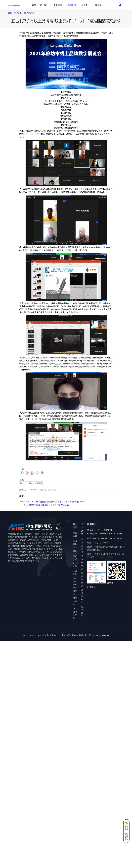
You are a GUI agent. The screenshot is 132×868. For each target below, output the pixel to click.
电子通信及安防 (75, 614)
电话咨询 (126, 837)
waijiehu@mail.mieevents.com (108, 538)
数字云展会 (29, 13)
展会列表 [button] (59, 5)
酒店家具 (75, 542)
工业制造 (75, 572)
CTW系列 (75, 550)
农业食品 (75, 565)
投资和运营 (82, 613)
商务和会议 (82, 596)
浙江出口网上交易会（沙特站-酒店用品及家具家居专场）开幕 (56, 502)
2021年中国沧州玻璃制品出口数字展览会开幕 (48, 505)
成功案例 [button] (73, 5)
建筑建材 (75, 535)
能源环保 (75, 557)
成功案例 (18, 13)
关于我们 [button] (45, 5)
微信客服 (126, 826)
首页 (34, 5)
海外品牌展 (82, 579)
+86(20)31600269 (102, 543)
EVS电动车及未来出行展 (75, 586)
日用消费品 (75, 601)
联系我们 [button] (100, 5)
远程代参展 (82, 563)
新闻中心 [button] (87, 5)
